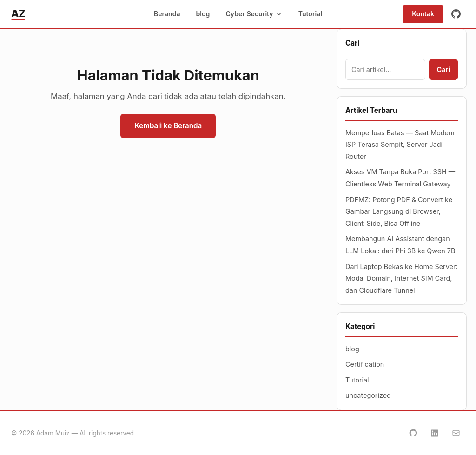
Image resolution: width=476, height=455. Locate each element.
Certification (365, 364)
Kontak (423, 14)
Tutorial (310, 14)
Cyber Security (254, 14)
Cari (443, 69)
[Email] (456, 433)
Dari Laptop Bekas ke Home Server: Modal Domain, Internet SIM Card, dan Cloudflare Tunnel (401, 278)
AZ (18, 13)
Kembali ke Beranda (168, 126)
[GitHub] (456, 14)
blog (203, 14)
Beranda (167, 14)
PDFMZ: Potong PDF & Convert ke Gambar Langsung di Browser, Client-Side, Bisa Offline (399, 211)
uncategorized (368, 395)
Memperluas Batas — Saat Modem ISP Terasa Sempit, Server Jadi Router (400, 145)
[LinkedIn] (435, 433)
